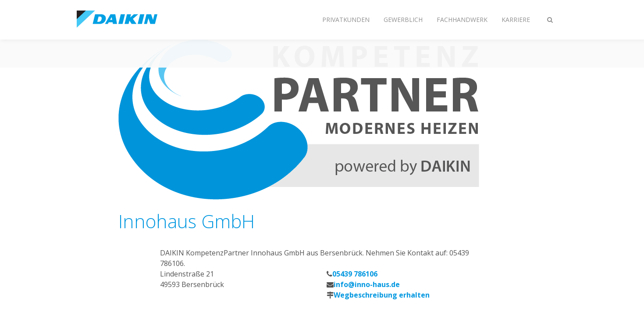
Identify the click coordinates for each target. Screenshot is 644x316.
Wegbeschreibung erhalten (382, 295)
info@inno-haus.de (367, 284)
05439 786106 (355, 274)
